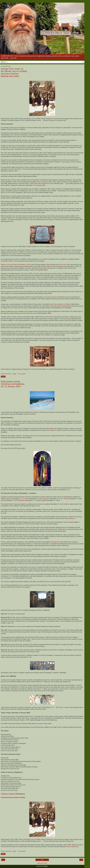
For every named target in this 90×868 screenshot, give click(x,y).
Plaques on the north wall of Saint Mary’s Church (16, 265)
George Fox (53, 430)
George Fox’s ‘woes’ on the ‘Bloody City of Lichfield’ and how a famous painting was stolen (14, 72)
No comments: (22, 374)
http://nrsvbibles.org (72, 847)
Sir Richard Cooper (50, 297)
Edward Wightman (47, 266)
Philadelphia (21, 500)
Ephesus (9, 499)
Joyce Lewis (62, 265)
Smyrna (27, 499)
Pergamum (46, 499)
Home (42, 860)
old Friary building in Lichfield (60, 304)
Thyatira (66, 499)
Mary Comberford (42, 182)
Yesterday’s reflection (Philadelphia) (13, 794)
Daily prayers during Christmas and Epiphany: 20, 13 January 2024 (13, 384)
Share (3, 377)
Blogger (46, 866)
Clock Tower (14, 308)
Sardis (3, 500)
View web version (42, 863)
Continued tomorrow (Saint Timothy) (13, 797)
